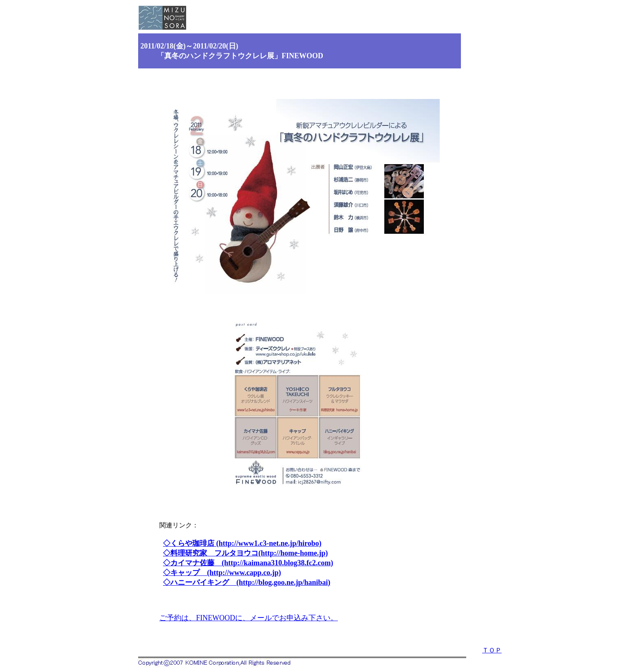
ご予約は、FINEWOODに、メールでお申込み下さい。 (249, 618)
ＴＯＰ (492, 650)
